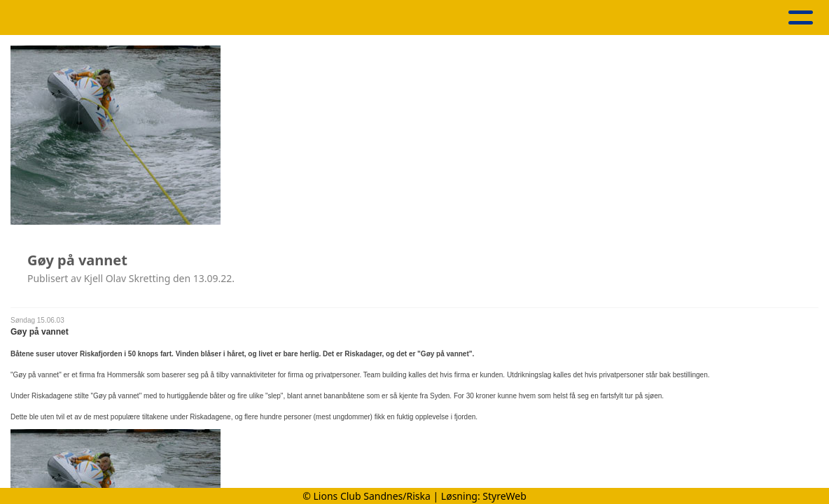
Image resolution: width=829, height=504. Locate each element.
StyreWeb (504, 496)
